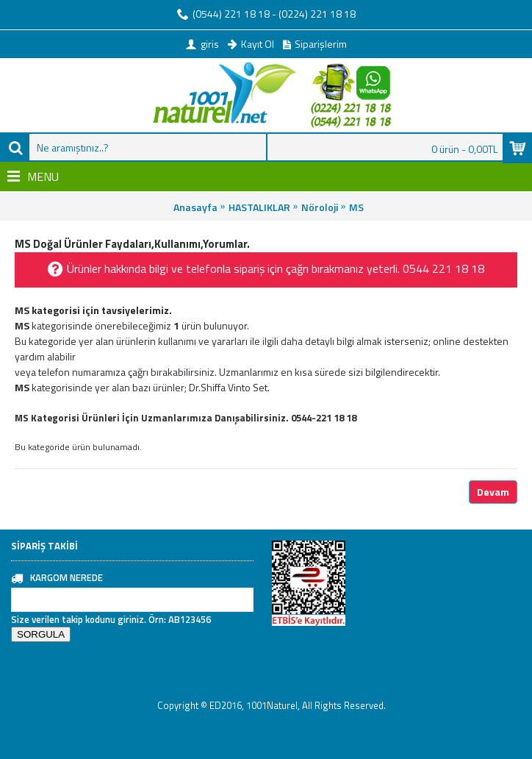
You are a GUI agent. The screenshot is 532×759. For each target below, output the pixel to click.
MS (356, 207)
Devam (493, 492)
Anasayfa (195, 207)
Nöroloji (320, 207)
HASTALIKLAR (259, 207)
